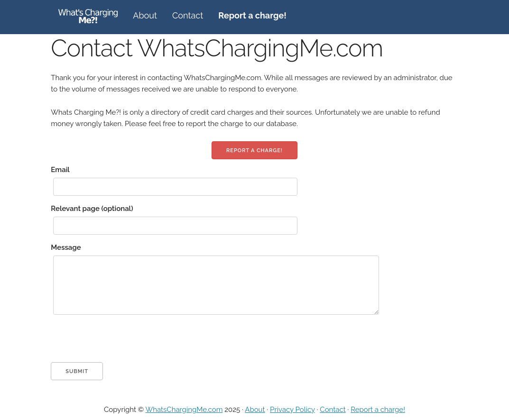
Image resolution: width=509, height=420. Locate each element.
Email (60, 170)
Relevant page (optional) (92, 209)
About (145, 15)
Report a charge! (254, 151)
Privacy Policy (292, 410)
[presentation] (123, 344)
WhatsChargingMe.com (184, 410)
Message (66, 247)
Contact (188, 15)
